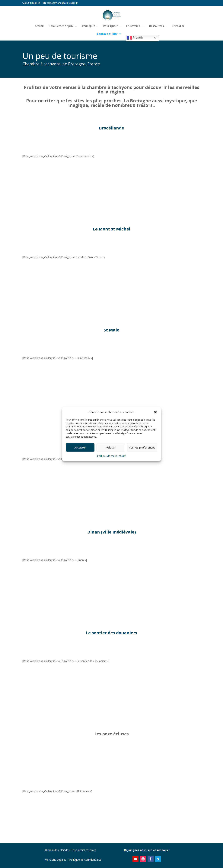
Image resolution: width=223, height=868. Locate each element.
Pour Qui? (88, 26)
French (135, 38)
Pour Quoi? (110, 26)
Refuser (111, 447)
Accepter (80, 447)
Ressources (156, 26)
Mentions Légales (55, 860)
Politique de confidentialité (112, 456)
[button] (155, 412)
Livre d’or (178, 26)
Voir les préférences (142, 447)
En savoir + (133, 26)
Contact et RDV (107, 34)
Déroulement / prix (61, 26)
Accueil (39, 26)
